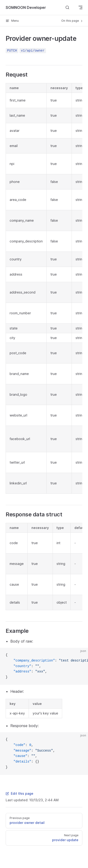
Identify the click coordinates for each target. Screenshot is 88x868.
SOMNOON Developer (26, 7)
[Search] (67, 7)
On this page (72, 21)
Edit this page (19, 793)
